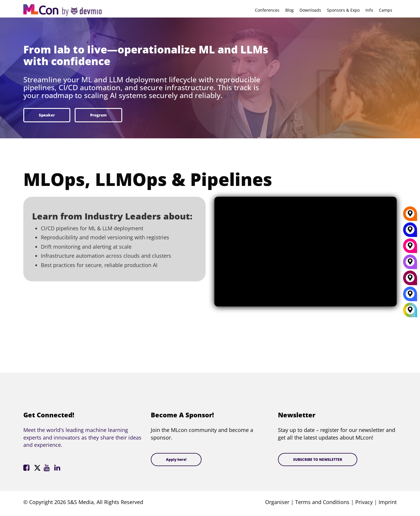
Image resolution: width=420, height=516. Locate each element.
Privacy (364, 502)
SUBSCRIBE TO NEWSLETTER (318, 460)
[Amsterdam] (410, 280)
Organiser (277, 502)
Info (369, 10)
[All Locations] (410, 310)
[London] (410, 296)
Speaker (47, 115)
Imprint (388, 502)
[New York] (410, 232)
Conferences (267, 10)
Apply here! (176, 460)
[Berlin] (410, 216)
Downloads (310, 10)
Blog (289, 10)
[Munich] (410, 248)
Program (98, 115)
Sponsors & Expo (343, 10)
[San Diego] (410, 264)
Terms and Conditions (322, 502)
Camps (386, 10)
